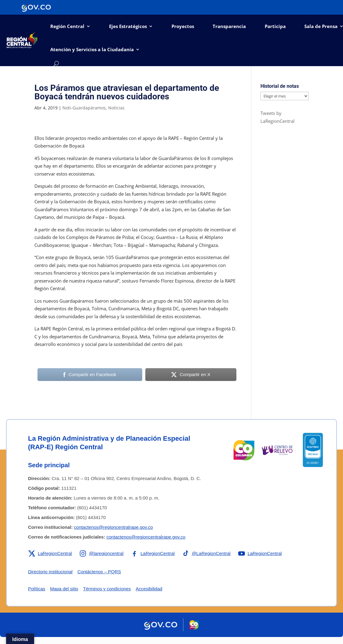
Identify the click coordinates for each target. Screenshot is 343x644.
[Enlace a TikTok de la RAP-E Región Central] (207, 553)
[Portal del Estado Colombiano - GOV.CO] (36, 7)
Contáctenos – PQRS (99, 572)
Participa (275, 26)
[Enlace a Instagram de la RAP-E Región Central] (102, 553)
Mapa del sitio (64, 589)
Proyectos (183, 26)
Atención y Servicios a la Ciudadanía (92, 49)
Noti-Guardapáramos (84, 108)
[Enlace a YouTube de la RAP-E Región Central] (261, 553)
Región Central (67, 26)
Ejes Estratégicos (128, 26)
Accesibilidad (150, 589)
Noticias (116, 108)
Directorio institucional (50, 572)
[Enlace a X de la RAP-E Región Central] (50, 553)
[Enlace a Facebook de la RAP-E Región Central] (153, 553)
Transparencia (229, 26)
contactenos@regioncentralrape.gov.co (114, 527)
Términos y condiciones (107, 589)
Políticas (37, 589)
